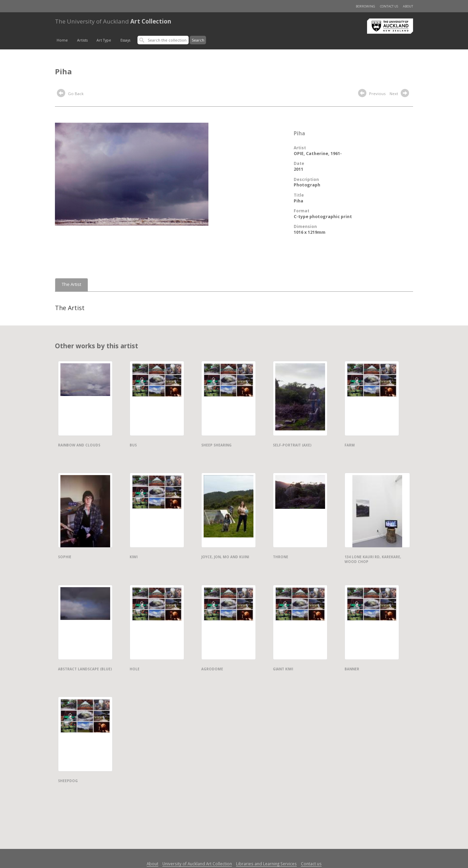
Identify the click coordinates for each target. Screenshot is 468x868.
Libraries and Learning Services (266, 864)
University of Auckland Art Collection (197, 864)
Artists (82, 40)
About (408, 6)
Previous (372, 94)
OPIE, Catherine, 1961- (318, 154)
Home (62, 40)
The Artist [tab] (71, 284)
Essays (125, 40)
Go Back (70, 94)
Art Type (104, 40)
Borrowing (365, 6)
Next (400, 94)
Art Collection (113, 21)
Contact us (389, 6)
